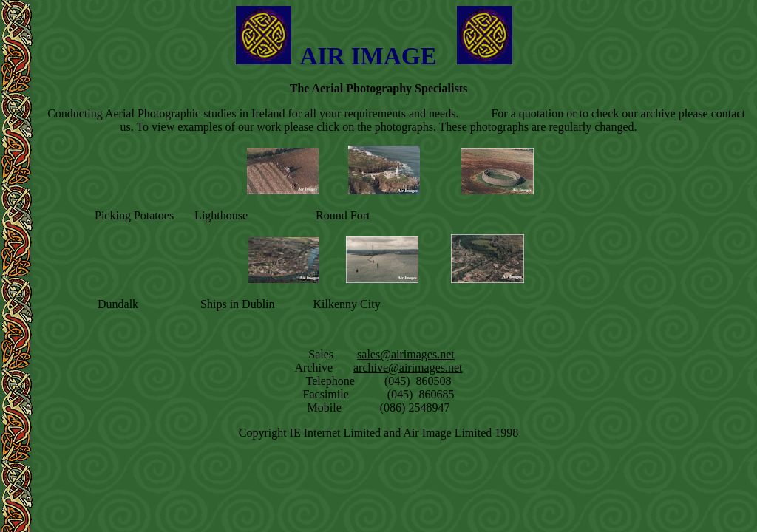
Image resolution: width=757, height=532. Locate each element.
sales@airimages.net (406, 354)
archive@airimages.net (408, 368)
